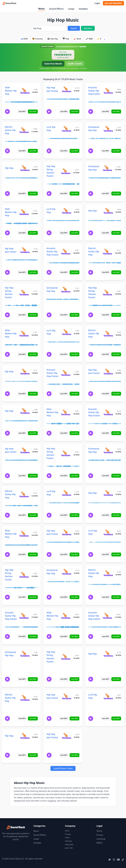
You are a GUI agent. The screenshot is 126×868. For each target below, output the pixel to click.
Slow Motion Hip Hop (11, 91)
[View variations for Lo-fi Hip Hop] (67, 129)
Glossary (68, 841)
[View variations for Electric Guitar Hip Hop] (24, 130)
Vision (67, 838)
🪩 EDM (24, 39)
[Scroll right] (105, 39)
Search (74, 28)
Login (97, 3)
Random (88, 28)
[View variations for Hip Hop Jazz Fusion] (67, 89)
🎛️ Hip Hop (53, 39)
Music (41, 9)
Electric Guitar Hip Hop (10, 130)
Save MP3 (22, 111)
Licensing (101, 839)
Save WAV (33, 111)
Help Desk (69, 844)
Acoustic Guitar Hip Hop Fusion (94, 91)
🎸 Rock (77, 39)
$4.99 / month (75, 64)
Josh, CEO (69, 848)
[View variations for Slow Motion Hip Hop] (25, 91)
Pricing (68, 834)
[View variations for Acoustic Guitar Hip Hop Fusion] (108, 91)
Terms (99, 831)
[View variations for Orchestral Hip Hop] (108, 129)
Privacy (100, 835)
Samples (83, 9)
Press (67, 831)
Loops (71, 9)
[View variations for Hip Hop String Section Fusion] (66, 171)
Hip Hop (9, 168)
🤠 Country (37, 39)
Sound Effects (56, 9)
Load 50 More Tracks (63, 768)
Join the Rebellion (113, 3)
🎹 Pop (66, 39)
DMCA (99, 843)
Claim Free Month (53, 64)
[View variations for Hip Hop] (25, 168)
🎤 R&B (89, 39)
